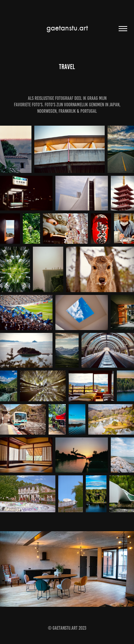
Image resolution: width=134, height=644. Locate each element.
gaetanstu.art (67, 28)
